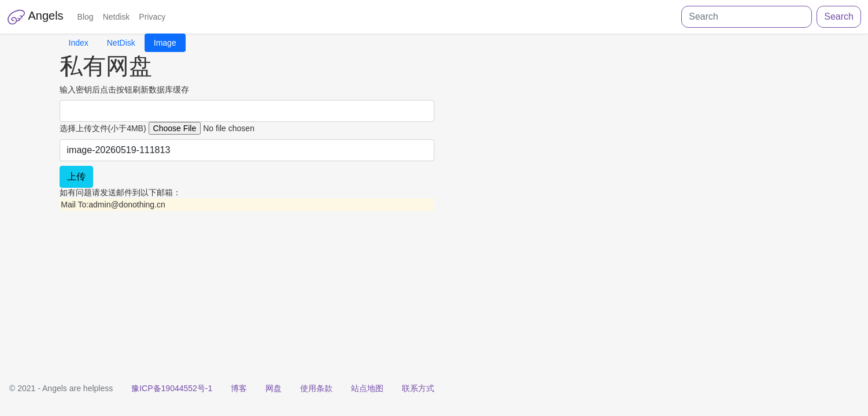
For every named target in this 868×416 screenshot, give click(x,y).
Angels (35, 17)
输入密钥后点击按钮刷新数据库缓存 (124, 90)
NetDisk (121, 43)
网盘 (274, 388)
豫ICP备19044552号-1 (172, 388)
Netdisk (117, 17)
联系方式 (418, 388)
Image (165, 43)
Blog (86, 17)
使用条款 (316, 388)
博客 (239, 388)
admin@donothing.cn (127, 205)
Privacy (152, 17)
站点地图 (367, 388)
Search (839, 16)
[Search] (747, 17)
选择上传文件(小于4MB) (103, 128)
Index (79, 43)
